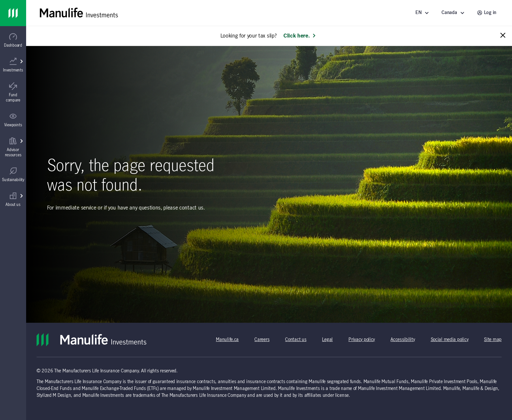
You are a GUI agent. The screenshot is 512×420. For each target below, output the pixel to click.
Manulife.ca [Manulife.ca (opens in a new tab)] (227, 340)
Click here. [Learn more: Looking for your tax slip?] (300, 36)
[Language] (423, 13)
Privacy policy (362, 340)
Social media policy (450, 340)
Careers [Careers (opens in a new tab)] (262, 340)
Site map (493, 340)
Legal (327, 340)
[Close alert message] (503, 36)
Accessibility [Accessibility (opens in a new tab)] (403, 340)
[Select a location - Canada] (454, 13)
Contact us (296, 340)
